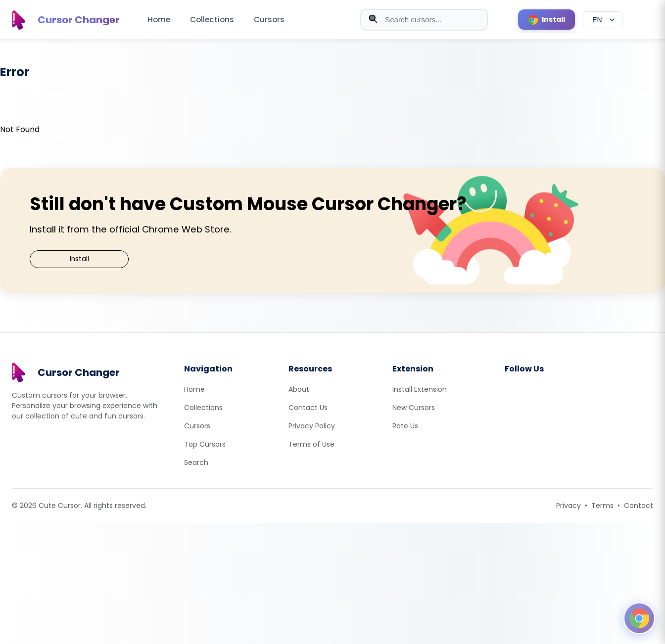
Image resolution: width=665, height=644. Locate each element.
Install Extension (420, 389)
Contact (639, 506)
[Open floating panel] (639, 618)
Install (79, 259)
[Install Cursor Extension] (546, 20)
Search (196, 462)
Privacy (569, 506)
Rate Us (405, 426)
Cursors (269, 20)
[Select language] (603, 20)
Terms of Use (311, 444)
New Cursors (414, 408)
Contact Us (308, 408)
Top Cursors (205, 444)
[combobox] (424, 20)
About (299, 389)
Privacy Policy (312, 426)
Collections (212, 20)
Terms (602, 506)
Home (159, 20)
